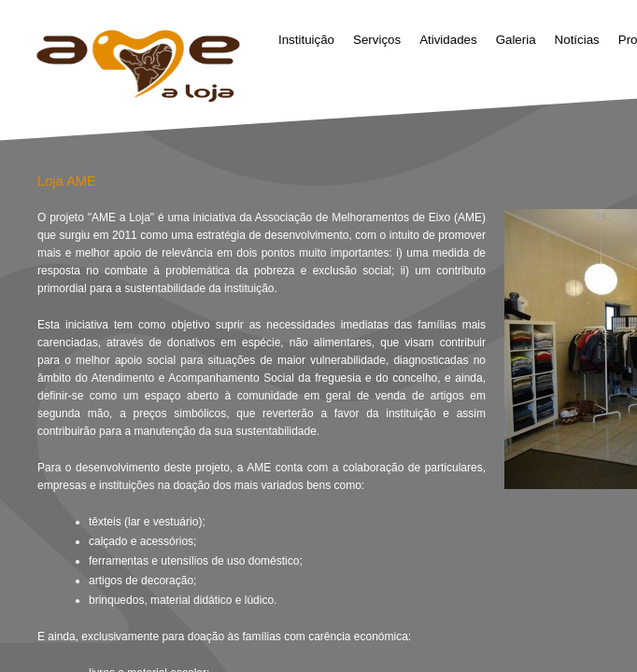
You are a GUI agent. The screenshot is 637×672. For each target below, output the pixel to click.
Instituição (306, 40)
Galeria (516, 40)
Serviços (377, 40)
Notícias (577, 40)
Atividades (448, 40)
